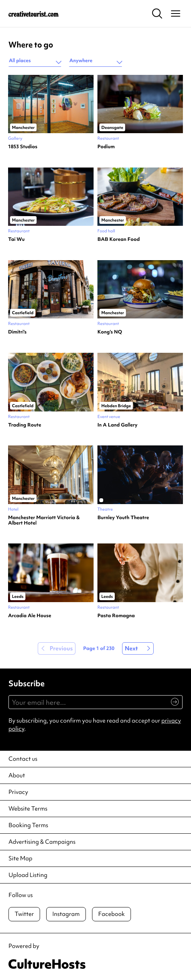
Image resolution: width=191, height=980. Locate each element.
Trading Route (25, 425)
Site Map (20, 858)
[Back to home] (34, 14)
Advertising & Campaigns (42, 842)
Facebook (111, 914)
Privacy (18, 792)
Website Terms (28, 809)
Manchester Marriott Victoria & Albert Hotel (44, 520)
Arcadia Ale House (30, 616)
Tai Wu (16, 239)
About (17, 775)
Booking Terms (28, 825)
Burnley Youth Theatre (123, 518)
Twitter (24, 914)
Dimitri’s (17, 332)
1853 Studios (23, 147)
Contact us (23, 759)
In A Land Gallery (117, 425)
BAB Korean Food (119, 239)
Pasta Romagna (116, 616)
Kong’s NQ (110, 332)
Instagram (66, 914)
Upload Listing (28, 875)
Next (131, 648)
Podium (106, 147)
